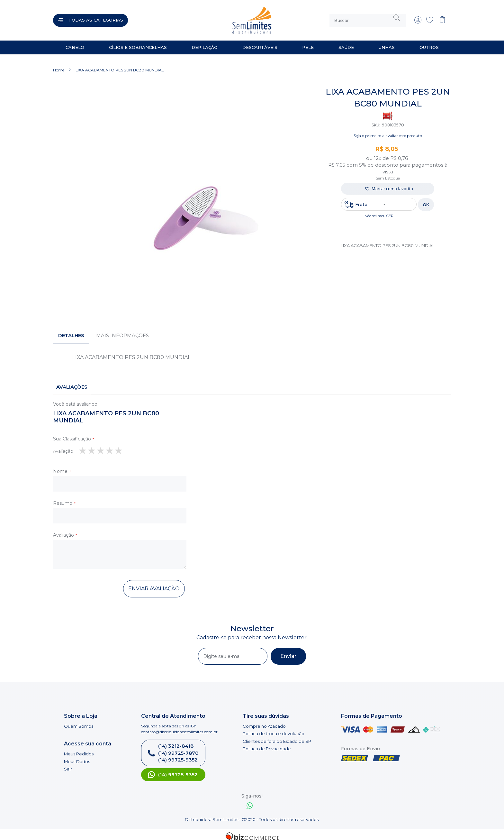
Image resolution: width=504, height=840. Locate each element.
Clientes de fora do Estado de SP (277, 736)
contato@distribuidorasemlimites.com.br (179, 727)
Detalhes (71, 330)
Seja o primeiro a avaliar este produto (388, 130)
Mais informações (122, 330)
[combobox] (368, 18)
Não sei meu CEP (379, 211)
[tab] (71, 330)
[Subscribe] (288, 651)
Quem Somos (79, 721)
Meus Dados (77, 756)
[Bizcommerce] (252, 832)
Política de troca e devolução (274, 728)
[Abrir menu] (90, 18)
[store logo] (192, 18)
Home (59, 65)
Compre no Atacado (264, 721)
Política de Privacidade (267, 744)
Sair (68, 764)
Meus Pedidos (79, 749)
